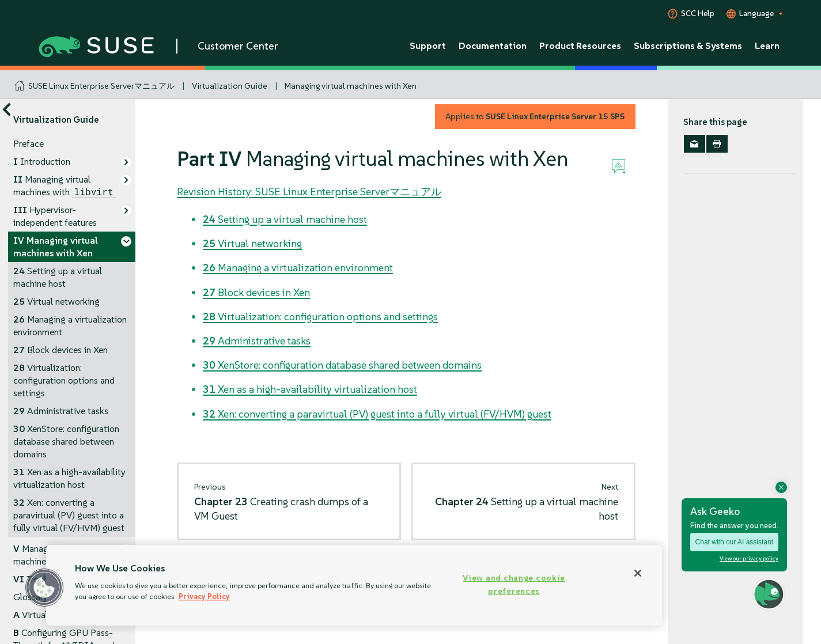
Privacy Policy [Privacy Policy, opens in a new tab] (204, 596)
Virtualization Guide (230, 86)
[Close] (638, 573)
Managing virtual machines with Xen (351, 86)
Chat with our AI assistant (734, 542)
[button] (44, 588)
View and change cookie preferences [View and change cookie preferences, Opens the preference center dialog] (514, 584)
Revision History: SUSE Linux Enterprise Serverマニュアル (309, 192)
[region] (354, 585)
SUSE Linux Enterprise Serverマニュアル (101, 86)
